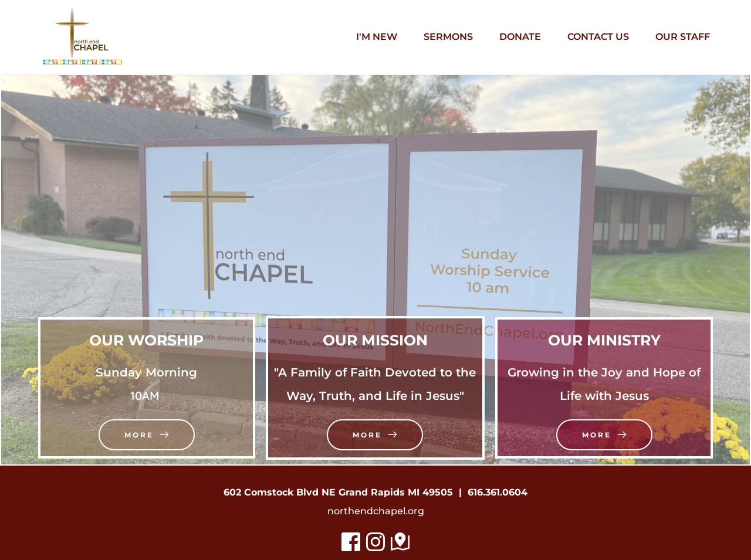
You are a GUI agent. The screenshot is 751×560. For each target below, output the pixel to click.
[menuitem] (377, 37)
